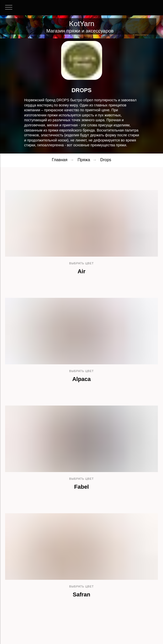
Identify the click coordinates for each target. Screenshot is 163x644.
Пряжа (84, 160)
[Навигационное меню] (9, 8)
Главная (59, 160)
